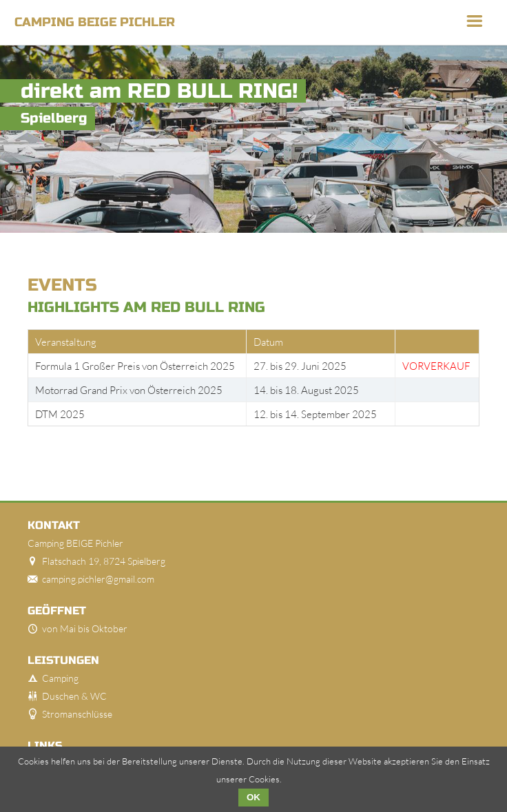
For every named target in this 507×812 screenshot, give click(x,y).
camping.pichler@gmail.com (98, 579)
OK (253, 797)
